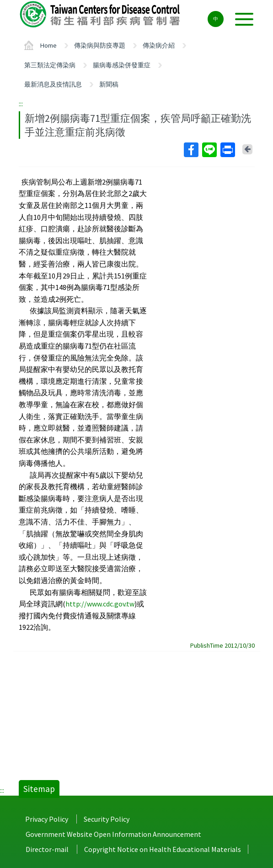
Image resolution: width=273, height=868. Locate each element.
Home (48, 45)
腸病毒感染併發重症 (122, 65)
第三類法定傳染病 (50, 65)
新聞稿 (109, 84)
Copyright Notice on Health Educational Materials (163, 849)
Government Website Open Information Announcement (113, 834)
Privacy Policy (47, 819)
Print (227, 150)
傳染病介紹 (159, 45)
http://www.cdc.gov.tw (100, 604)
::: (21, 104)
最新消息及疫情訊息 (53, 84)
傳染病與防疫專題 (100, 45)
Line (209, 150)
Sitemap (39, 789)
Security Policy (107, 819)
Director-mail (47, 849)
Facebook (191, 150)
